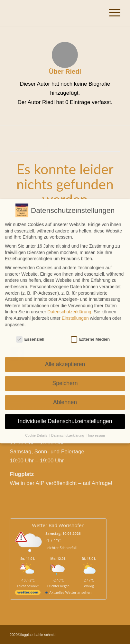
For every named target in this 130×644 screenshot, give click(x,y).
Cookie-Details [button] (37, 429)
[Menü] (111, 13)
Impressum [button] (97, 429)
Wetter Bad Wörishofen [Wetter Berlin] (58, 525)
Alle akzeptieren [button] (65, 358)
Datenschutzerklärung (69, 306)
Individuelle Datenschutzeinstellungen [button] (65, 415)
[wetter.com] (28, 594)
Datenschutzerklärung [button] (68, 429)
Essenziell (30, 333)
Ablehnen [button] (65, 396)
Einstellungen (75, 312)
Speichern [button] (65, 377)
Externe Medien (90, 333)
